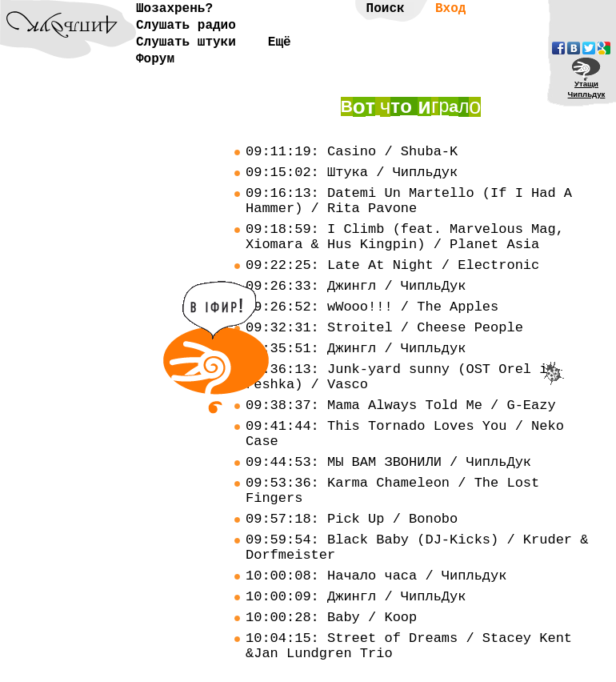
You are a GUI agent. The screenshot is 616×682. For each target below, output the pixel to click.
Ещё (280, 42)
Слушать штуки (186, 42)
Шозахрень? (174, 9)
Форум (155, 59)
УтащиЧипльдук (587, 89)
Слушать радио (186, 26)
